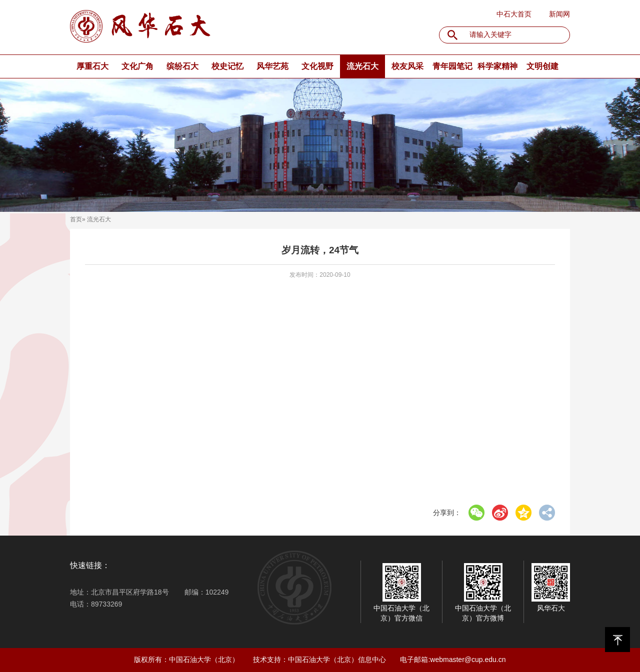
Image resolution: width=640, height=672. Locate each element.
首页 (76, 219)
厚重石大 (92, 66)
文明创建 (542, 66)
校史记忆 (227, 66)
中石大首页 (514, 14)
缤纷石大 (182, 66)
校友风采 (407, 66)
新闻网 (559, 14)
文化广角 (137, 66)
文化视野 (317, 66)
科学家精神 (497, 66)
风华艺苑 (272, 66)
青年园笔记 (452, 66)
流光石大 (362, 66)
